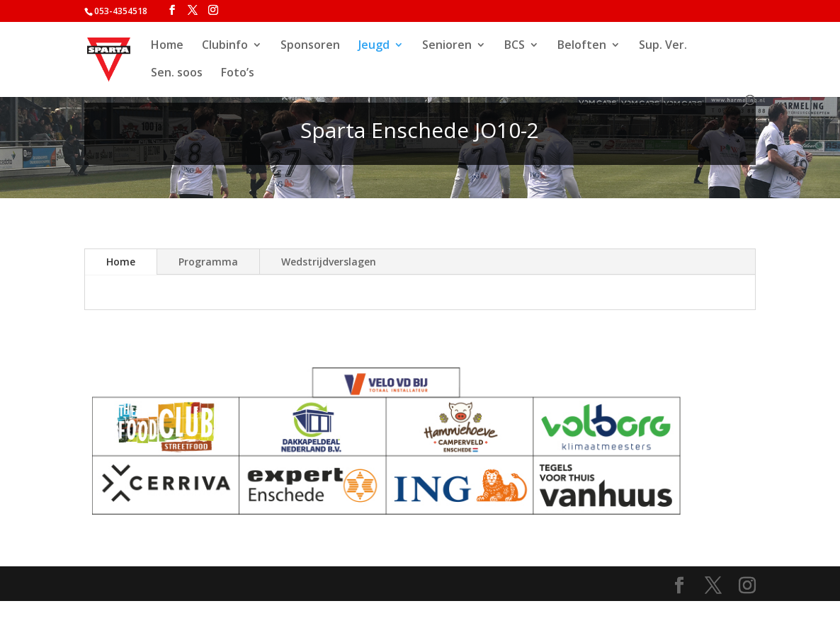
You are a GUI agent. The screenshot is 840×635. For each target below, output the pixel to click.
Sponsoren (310, 46)
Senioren (447, 46)
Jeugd (374, 46)
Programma (208, 262)
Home (167, 46)
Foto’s (238, 74)
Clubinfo (225, 46)
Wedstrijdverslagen (329, 262)
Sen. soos (177, 74)
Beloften (582, 46)
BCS (515, 46)
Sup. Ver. (663, 46)
